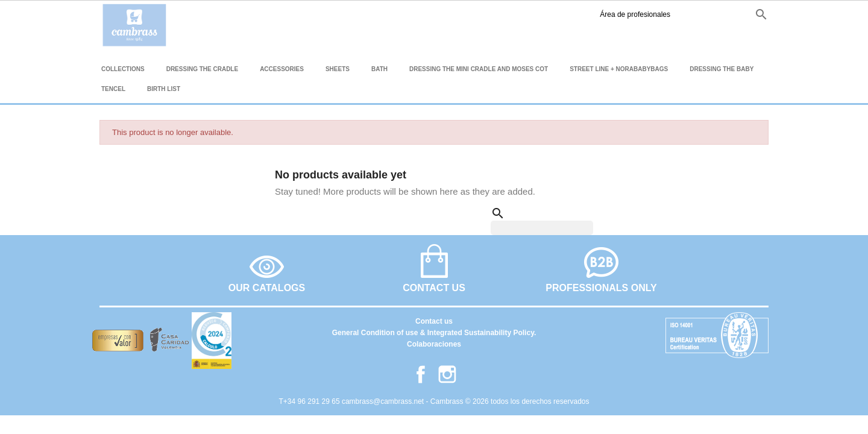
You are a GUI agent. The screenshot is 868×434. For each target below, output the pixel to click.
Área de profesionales (563, 14)
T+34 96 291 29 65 (310, 401)
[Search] (542, 228)
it (737, 14)
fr (719, 14)
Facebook (640, 14)
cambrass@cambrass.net (384, 401)
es (678, 14)
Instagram (659, 14)
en (698, 14)
